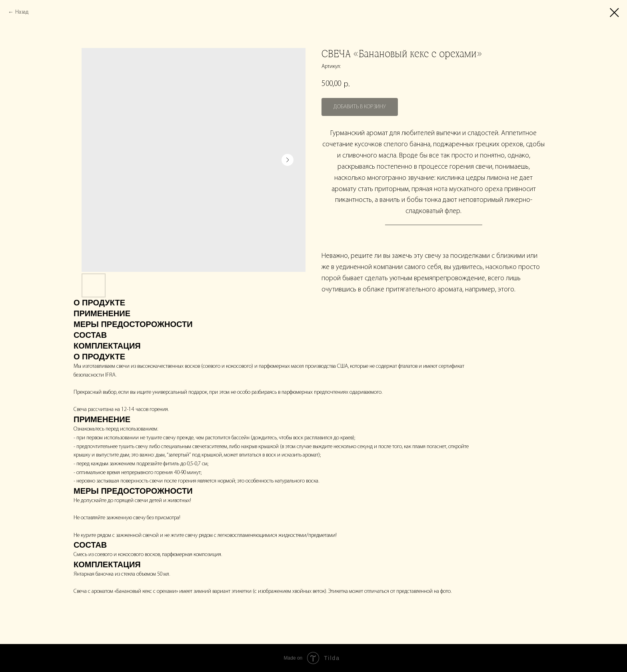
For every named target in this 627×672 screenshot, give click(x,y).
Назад (22, 12)
